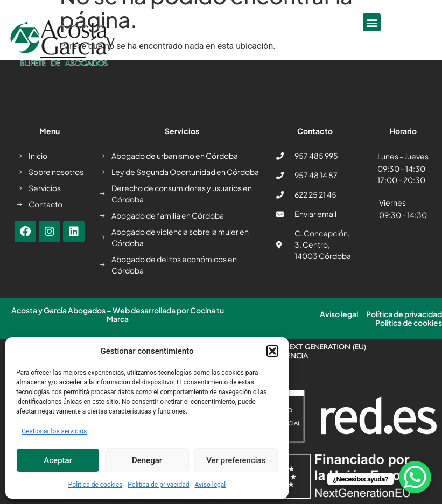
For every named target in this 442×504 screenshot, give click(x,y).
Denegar (147, 460)
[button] (272, 351)
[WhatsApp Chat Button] (415, 477)
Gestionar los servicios (54, 431)
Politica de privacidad (158, 485)
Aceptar (58, 460)
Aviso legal (210, 485)
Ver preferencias (236, 460)
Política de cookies (96, 485)
